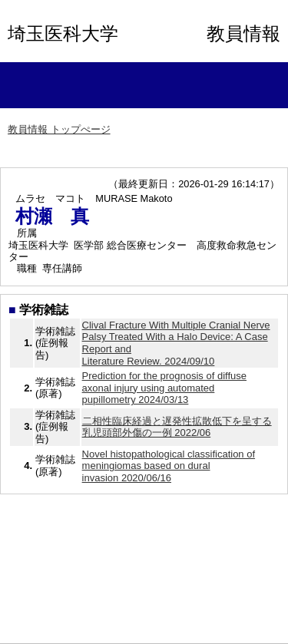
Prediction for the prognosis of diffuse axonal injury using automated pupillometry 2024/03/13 (164, 388)
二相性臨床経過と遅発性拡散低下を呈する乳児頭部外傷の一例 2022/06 (177, 427)
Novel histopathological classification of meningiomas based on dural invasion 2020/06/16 (169, 466)
